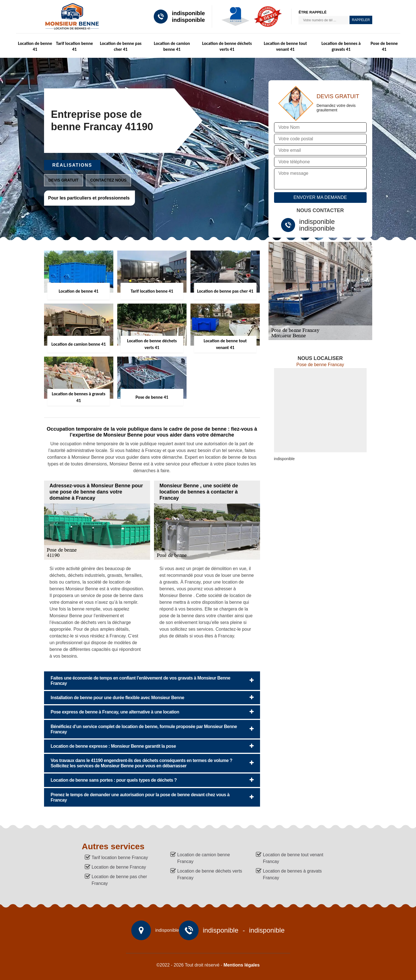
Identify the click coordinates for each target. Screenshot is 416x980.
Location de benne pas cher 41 (121, 46)
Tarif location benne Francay (120, 858)
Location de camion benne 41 (172, 46)
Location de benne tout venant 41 (285, 46)
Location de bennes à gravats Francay (292, 874)
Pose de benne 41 (384, 46)
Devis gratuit (64, 180)
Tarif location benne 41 (74, 46)
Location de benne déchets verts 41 (227, 46)
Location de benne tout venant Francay (293, 858)
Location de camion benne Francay (204, 858)
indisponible (189, 13)
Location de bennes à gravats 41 (341, 46)
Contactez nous (109, 180)
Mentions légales (242, 965)
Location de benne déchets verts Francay (210, 874)
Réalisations (72, 165)
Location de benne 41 (35, 46)
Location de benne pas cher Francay (119, 880)
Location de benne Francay (119, 867)
